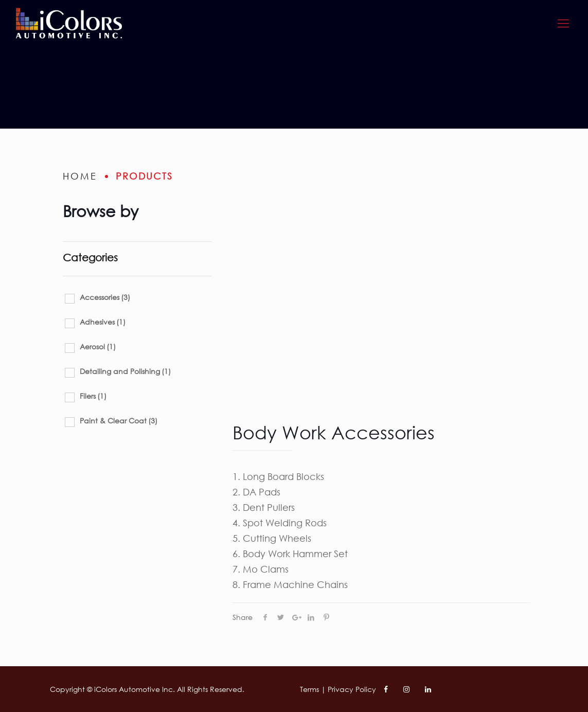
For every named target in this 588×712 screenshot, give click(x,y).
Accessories (105, 297)
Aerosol (98, 346)
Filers (93, 396)
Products (144, 176)
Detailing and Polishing (125, 371)
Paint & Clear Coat (119, 421)
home (80, 176)
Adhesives (103, 322)
